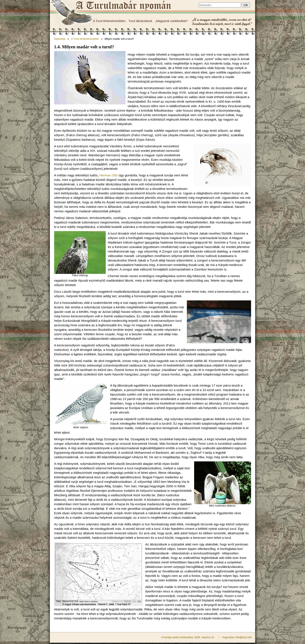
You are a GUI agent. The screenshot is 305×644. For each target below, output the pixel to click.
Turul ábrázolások (140, 21)
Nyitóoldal (60, 39)
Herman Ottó (109, 175)
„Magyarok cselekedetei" (172, 21)
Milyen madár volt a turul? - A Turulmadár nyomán (123, 6)
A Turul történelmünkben (109, 21)
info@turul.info (244, 637)
